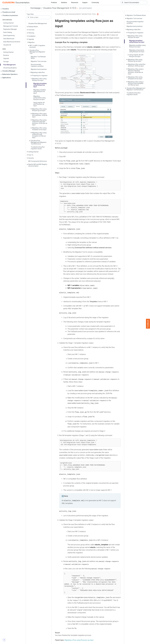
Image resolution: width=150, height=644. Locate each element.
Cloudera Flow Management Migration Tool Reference (39, 142)
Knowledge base (77, 642)
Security (31, 158)
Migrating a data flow (38, 72)
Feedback (148, 324)
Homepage (36, 8)
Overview (31, 30)
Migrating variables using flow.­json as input (40, 91)
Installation (32, 36)
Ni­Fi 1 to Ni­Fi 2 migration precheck (37, 46)
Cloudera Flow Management (56, 8)
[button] (86, 71)
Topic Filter (30, 14)
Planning (31, 33)
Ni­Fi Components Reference (38, 161)
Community (95, 3)
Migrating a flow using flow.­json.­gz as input (39, 110)
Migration (31, 42)
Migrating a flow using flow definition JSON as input (40, 115)
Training (67, 642)
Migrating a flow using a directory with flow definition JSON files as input (40, 122)
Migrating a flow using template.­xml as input (39, 129)
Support (85, 3)
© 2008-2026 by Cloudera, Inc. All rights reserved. (99, 642)
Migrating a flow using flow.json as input (79, 635)
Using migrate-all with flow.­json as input (39, 104)
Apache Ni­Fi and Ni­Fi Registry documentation (38, 165)
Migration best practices (39, 69)
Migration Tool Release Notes (38, 57)
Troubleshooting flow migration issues (38, 148)
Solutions (64, 3)
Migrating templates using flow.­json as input (40, 85)
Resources (75, 3)
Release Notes (33, 27)
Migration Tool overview (39, 61)
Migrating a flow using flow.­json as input (39, 79)
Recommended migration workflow (37, 65)
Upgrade (31, 39)
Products (54, 3)
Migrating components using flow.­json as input (39, 98)
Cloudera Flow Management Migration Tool (37, 52)
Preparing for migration (40, 76)
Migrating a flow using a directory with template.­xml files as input (39, 135)
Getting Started (33, 152)
